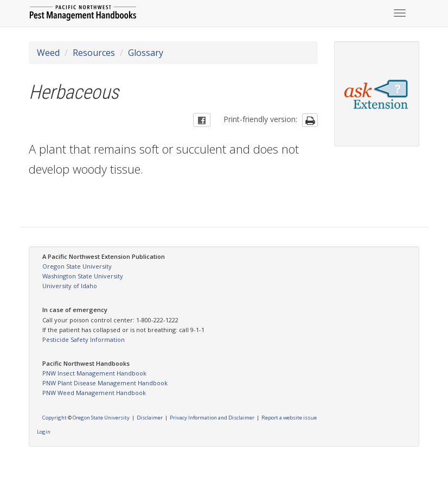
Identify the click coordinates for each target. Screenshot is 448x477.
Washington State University (83, 276)
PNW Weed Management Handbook (94, 393)
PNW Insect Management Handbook (94, 373)
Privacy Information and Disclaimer (212, 418)
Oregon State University (77, 266)
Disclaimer (150, 418)
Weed (48, 53)
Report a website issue (289, 418)
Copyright (55, 418)
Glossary (146, 53)
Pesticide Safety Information (84, 339)
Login (44, 432)
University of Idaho (70, 286)
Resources (94, 53)
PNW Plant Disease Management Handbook (105, 383)
